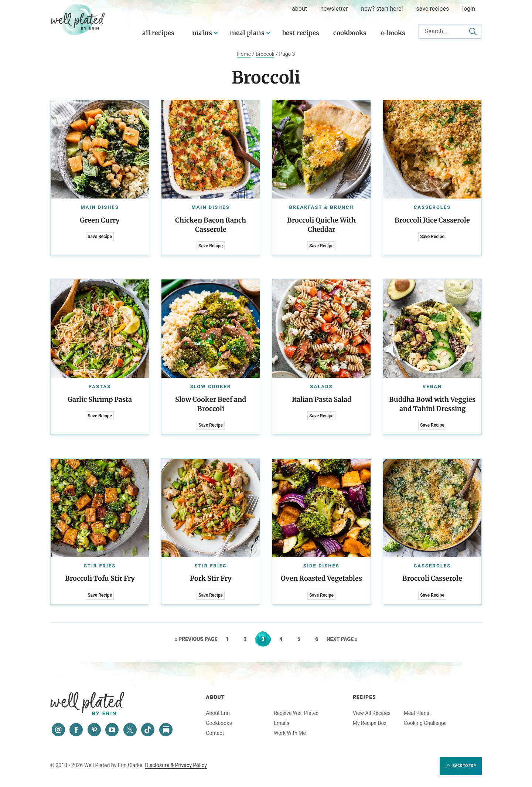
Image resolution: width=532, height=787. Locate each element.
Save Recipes (433, 9)
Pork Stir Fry (211, 578)
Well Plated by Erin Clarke (78, 20)
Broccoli (265, 54)
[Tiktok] (148, 730)
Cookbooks (350, 33)
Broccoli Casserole (432, 578)
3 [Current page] (266, 639)
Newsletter (334, 9)
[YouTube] (112, 730)
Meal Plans (247, 33)
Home (244, 54)
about (299, 9)
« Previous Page (196, 639)
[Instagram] (58, 730)
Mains (202, 33)
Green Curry (100, 220)
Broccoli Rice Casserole (432, 220)
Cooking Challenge (425, 723)
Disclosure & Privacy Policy (176, 765)
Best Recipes (301, 33)
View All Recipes (372, 713)
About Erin (218, 713)
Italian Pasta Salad (322, 399)
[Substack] (166, 730)
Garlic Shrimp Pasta (100, 399)
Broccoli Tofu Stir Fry (100, 578)
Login (469, 9)
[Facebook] (76, 730)
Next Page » (342, 639)
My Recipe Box (370, 723)
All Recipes (158, 33)
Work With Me (290, 733)
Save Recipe (100, 237)
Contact (215, 733)
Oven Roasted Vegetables (321, 578)
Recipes (364, 697)
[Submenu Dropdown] (216, 33)
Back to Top (461, 766)
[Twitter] (130, 730)
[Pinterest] (94, 730)
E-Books (393, 33)
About (215, 697)
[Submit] (473, 31)
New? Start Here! (382, 9)
